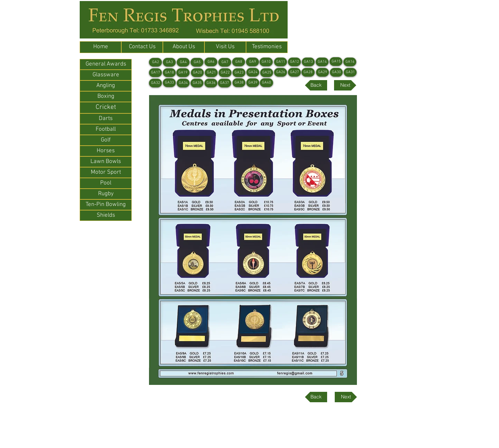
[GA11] (281, 62)
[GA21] (211, 73)
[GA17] (155, 73)
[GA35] (197, 83)
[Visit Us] (225, 47)
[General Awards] (106, 64)
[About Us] (184, 47)
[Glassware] (106, 75)
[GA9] (252, 62)
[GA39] (253, 83)
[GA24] (253, 72)
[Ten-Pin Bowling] (106, 205)
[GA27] (294, 72)
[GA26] (281, 72)
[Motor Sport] (106, 173)
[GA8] (239, 62)
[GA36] (211, 83)
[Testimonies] (267, 47)
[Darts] (106, 119)
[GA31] (350, 72)
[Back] (316, 85)
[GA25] (267, 73)
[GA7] (225, 62)
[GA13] (308, 62)
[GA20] (197, 73)
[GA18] (169, 73)
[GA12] (294, 62)
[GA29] (322, 72)
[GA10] (266, 62)
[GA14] (322, 62)
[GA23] (239, 73)
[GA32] (155, 83)
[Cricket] (106, 108)
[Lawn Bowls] (106, 162)
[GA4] (183, 62)
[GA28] (308, 72)
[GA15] (336, 62)
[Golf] (106, 140)
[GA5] (197, 62)
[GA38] (239, 83)
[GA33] (169, 83)
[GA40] (266, 83)
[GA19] (183, 73)
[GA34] (183, 83)
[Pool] (106, 183)
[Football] (106, 130)
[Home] (100, 47)
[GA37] (225, 83)
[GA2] (155, 62)
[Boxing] (106, 97)
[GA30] (336, 72)
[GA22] (225, 73)
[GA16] (350, 62)
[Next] (345, 85)
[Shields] (106, 216)
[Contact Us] (142, 47)
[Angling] (106, 86)
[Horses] (106, 151)
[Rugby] (106, 194)
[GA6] (211, 62)
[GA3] (169, 62)
